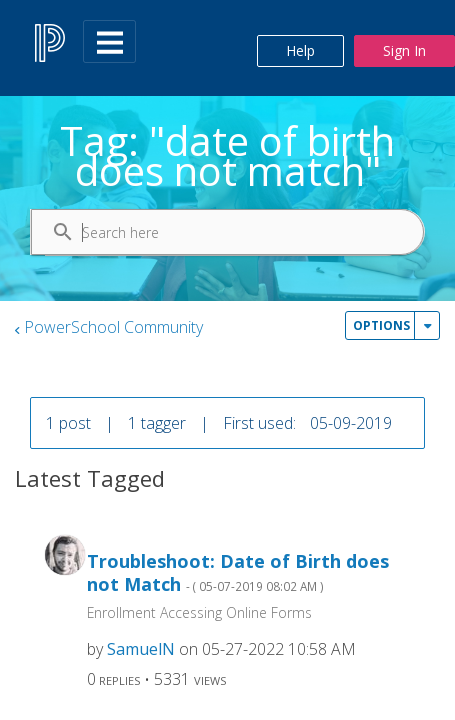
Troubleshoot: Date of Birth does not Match (238, 572)
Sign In (404, 50)
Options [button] (381, 325)
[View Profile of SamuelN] (141, 649)
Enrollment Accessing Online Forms (199, 612)
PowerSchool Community (113, 327)
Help (300, 50)
